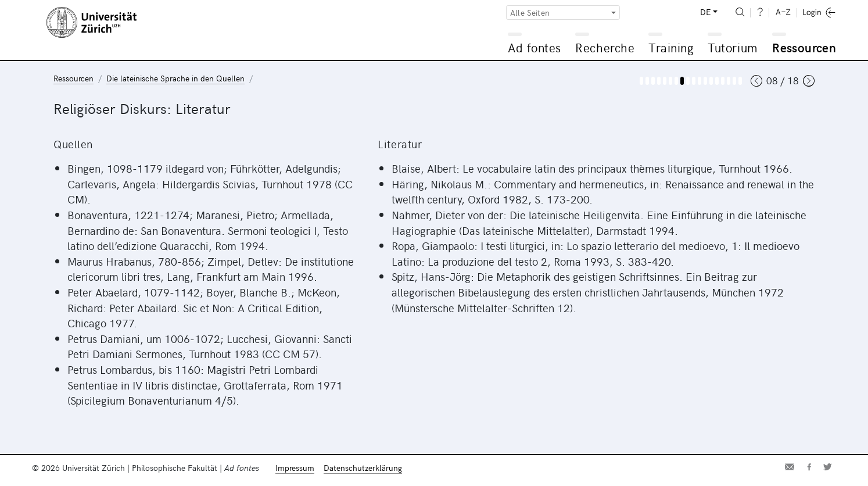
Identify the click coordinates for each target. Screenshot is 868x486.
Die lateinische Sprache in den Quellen (175, 78)
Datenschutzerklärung (363, 468)
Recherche (605, 47)
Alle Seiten (530, 12)
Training (671, 47)
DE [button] (705, 12)
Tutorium (732, 47)
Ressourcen (804, 47)
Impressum (295, 468)
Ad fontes (535, 47)
